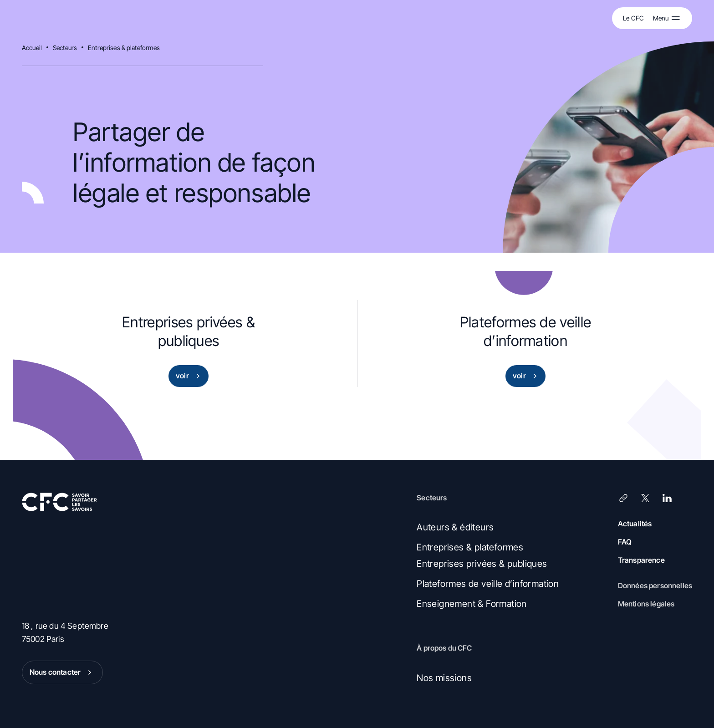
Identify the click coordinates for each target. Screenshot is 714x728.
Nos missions (444, 678)
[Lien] (623, 498)
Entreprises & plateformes (124, 48)
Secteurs (65, 48)
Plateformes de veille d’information (488, 584)
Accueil (32, 48)
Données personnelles (655, 585)
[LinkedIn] (667, 498)
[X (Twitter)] (645, 498)
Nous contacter (62, 672)
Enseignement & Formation (472, 604)
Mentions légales (646, 604)
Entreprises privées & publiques (482, 564)
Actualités (635, 524)
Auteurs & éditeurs (455, 527)
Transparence (641, 560)
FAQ (625, 542)
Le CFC (633, 18)
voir (190, 376)
